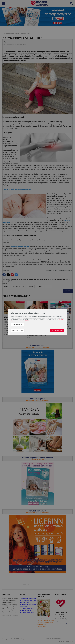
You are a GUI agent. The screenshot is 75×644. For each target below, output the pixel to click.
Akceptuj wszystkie (57, 330)
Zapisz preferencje (18, 330)
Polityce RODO (25, 321)
